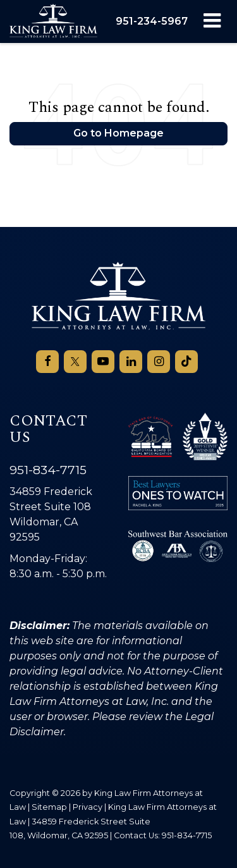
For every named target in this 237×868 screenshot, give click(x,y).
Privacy (88, 807)
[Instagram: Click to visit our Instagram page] (159, 362)
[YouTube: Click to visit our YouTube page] (103, 362)
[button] (152, 21)
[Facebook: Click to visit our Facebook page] (47, 362)
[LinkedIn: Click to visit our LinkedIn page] (131, 362)
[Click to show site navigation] (212, 21)
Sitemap (49, 807)
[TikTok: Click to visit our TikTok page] (186, 362)
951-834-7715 (48, 470)
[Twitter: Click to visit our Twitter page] (75, 362)
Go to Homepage (118, 133)
